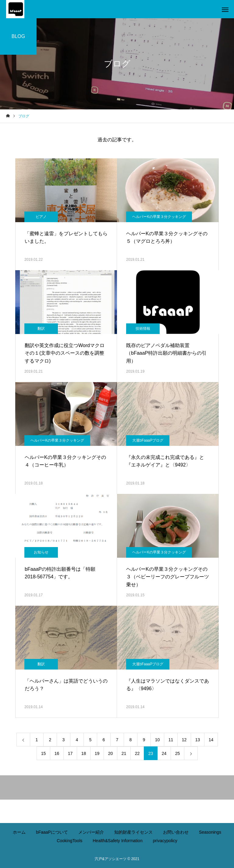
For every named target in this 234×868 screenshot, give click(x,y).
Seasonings (210, 832)
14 (211, 740)
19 (97, 753)
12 (184, 740)
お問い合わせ (176, 832)
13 (198, 740)
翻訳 (41, 329)
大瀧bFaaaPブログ (148, 440)
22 (137, 753)
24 (164, 753)
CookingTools (69, 841)
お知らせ (41, 552)
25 (178, 753)
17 (70, 753)
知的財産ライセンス (133, 832)
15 (44, 753)
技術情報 (143, 329)
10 (158, 740)
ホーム (19, 832)
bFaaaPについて (52, 832)
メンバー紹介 (91, 832)
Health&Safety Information (117, 841)
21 (124, 753)
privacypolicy (165, 841)
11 (171, 740)
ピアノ (41, 217)
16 (57, 753)
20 (111, 753)
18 (84, 753)
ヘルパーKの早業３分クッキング (159, 217)
